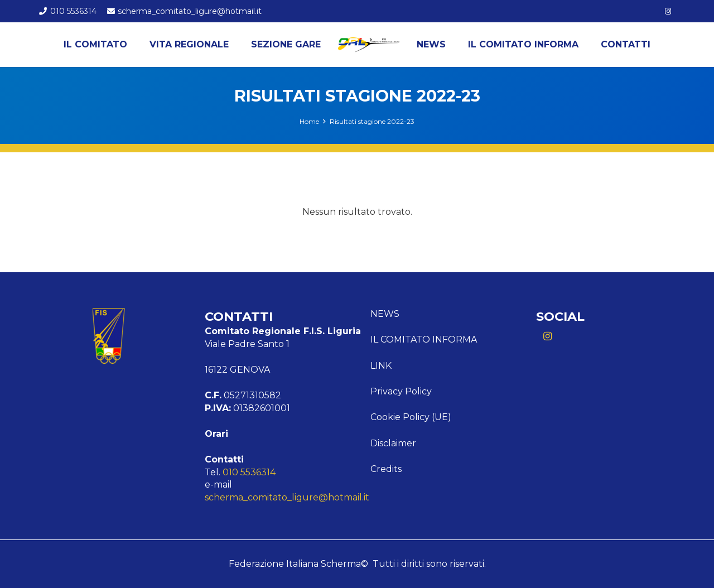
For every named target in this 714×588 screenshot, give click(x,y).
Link (381, 366)
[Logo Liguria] (369, 45)
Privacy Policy (401, 391)
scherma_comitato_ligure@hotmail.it (287, 497)
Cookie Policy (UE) (411, 417)
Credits (386, 469)
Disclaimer (393, 443)
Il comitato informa (424, 339)
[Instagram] (668, 11)
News (385, 314)
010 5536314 (249, 472)
